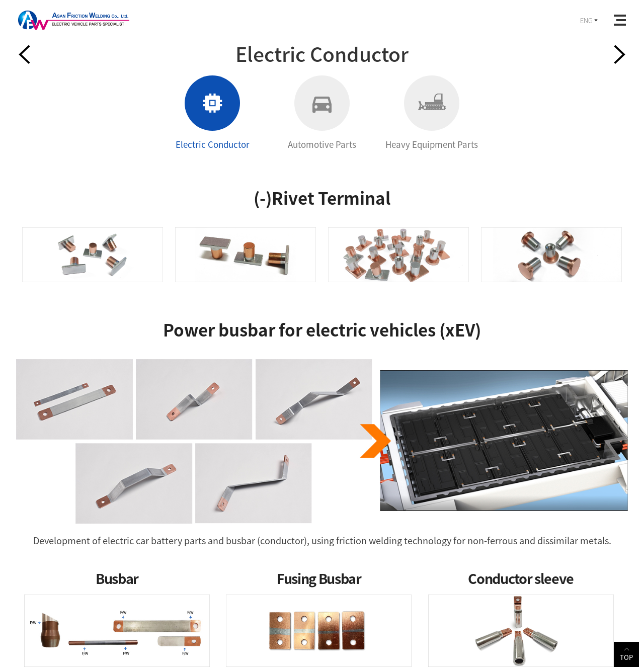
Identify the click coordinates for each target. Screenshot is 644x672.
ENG (590, 20)
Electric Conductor (213, 113)
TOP (626, 654)
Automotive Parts (322, 113)
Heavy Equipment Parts (432, 113)
